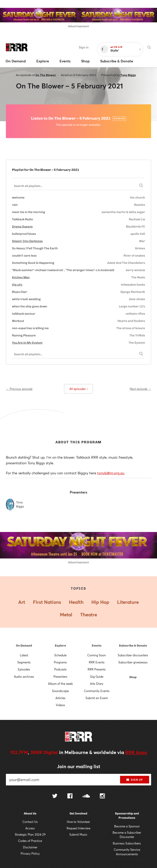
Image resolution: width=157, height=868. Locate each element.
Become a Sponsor (127, 826)
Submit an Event (97, 698)
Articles (60, 698)
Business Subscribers (127, 843)
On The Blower (46, 75)
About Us (30, 813)
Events (97, 646)
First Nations (47, 602)
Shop (133, 677)
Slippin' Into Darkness (27, 241)
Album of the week (60, 684)
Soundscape (60, 691)
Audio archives (24, 677)
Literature (128, 602)
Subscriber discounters (133, 655)
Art (22, 602)
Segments (24, 662)
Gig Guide (97, 677)
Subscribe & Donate (133, 646)
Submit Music (78, 834)
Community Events (97, 691)
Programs (60, 662)
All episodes (78, 389)
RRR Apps (136, 752)
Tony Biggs (128, 75)
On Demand (24, 646)
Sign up (135, 780)
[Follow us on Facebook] (70, 796)
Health (76, 602)
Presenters (60, 677)
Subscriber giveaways (133, 662)
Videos (60, 705)
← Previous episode (19, 389)
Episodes (24, 669)
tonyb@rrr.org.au (111, 473)
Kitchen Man (21, 277)
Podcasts (60, 669)
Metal (66, 615)
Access (30, 828)
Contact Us (30, 822)
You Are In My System (27, 343)
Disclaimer (30, 847)
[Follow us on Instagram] (102, 796)
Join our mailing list (79, 766)
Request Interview (78, 828)
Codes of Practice (30, 841)
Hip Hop (100, 602)
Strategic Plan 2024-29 (30, 834)
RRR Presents (97, 669)
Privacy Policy (30, 853)
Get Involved (78, 813)
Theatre (89, 615)
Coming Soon (97, 655)
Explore (60, 646)
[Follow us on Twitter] (55, 796)
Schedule (60, 655)
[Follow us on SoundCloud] (86, 796)
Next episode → (140, 389)
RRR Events (97, 662)
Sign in (84, 47)
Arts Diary (97, 684)
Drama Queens (22, 227)
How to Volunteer (78, 822)
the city (17, 285)
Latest (24, 655)
